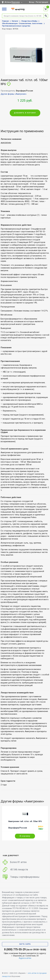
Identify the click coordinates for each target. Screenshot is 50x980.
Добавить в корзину (25, 113)
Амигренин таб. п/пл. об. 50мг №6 (25, 821)
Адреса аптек (25, 958)
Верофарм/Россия (18, 828)
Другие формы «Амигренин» (14, 94)
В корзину (25, 836)
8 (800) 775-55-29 (15, 949)
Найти (46, 16)
